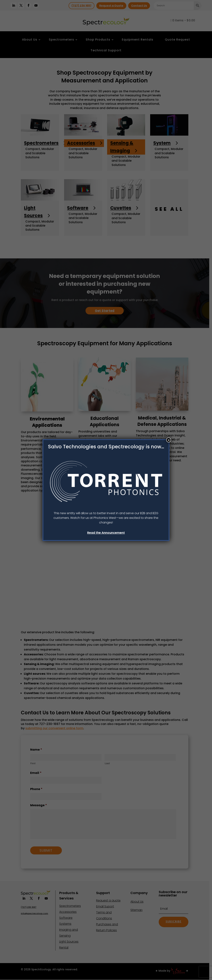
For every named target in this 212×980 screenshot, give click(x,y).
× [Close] (169, 440)
